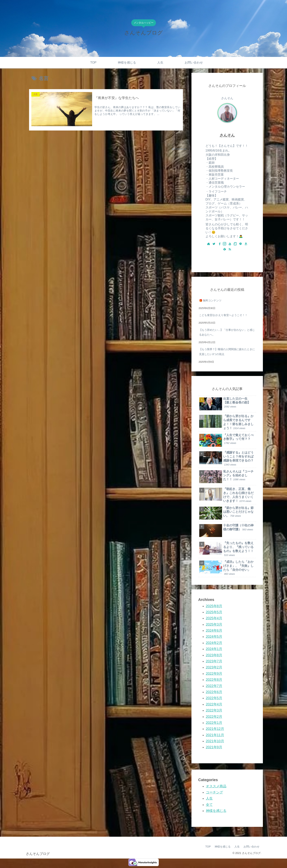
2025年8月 (214, 606)
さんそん (227, 135)
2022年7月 (214, 686)
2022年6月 (214, 692)
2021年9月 (214, 747)
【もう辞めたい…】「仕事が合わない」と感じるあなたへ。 (227, 332)
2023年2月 (214, 667)
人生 (209, 798)
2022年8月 (214, 680)
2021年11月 (215, 735)
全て (209, 805)
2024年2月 (214, 643)
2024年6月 (214, 631)
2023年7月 (214, 661)
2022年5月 (214, 698)
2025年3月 (214, 624)
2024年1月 (214, 649)
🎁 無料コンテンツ (210, 300)
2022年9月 (214, 674)
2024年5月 (214, 637)
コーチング (214, 792)
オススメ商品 (216, 786)
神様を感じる (216, 811)
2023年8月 (214, 655)
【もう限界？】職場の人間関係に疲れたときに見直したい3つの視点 (227, 352)
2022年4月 (214, 704)
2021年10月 (215, 741)
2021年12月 (215, 729)
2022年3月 (214, 710)
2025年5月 (214, 612)
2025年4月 (214, 618)
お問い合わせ (251, 847)
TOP (208, 847)
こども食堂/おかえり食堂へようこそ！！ (223, 315)
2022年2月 (214, 717)
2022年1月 (214, 723)
